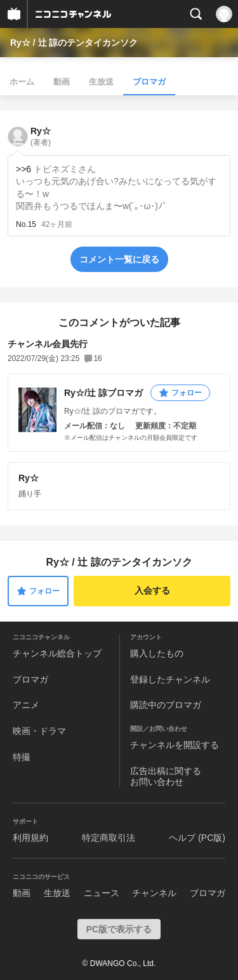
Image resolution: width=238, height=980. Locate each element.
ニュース (102, 893)
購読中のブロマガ (166, 705)
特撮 (22, 757)
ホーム (22, 82)
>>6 (23, 169)
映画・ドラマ (39, 731)
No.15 (26, 224)
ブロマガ (149, 82)
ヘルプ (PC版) (197, 838)
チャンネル (154, 893)
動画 (62, 82)
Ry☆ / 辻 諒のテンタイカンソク (74, 43)
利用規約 (30, 838)
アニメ (26, 705)
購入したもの (157, 653)
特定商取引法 (109, 838)
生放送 (101, 82)
